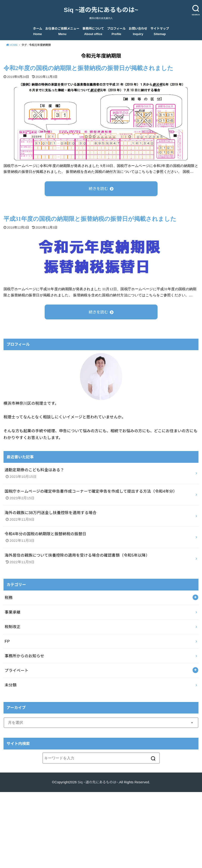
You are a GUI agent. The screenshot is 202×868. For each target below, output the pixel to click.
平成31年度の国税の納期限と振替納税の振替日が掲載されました (90, 219)
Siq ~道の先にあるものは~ (101, 10)
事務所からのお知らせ (24, 656)
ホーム (38, 31)
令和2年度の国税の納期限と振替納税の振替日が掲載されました (88, 68)
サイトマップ (160, 31)
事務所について (93, 31)
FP (7, 641)
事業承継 (13, 612)
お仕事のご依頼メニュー (62, 31)
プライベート (17, 670)
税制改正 (13, 627)
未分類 (11, 685)
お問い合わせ (138, 31)
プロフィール (117, 31)
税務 (9, 598)
